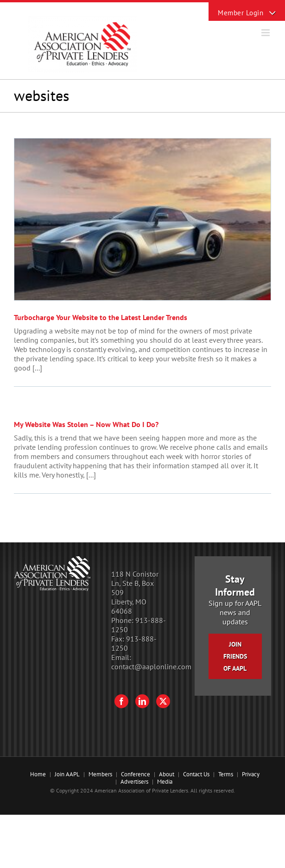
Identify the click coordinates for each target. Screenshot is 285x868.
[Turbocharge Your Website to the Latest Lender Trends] (142, 219)
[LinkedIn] (142, 701)
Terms (226, 774)
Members (100, 774)
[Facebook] (121, 701)
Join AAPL (67, 774)
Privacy (251, 774)
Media (165, 782)
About (167, 774)
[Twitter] (163, 701)
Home (38, 774)
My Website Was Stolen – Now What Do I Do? (86, 424)
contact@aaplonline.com (151, 667)
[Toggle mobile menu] (266, 33)
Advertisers (134, 782)
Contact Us (196, 774)
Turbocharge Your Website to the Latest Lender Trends (101, 317)
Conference (136, 774)
